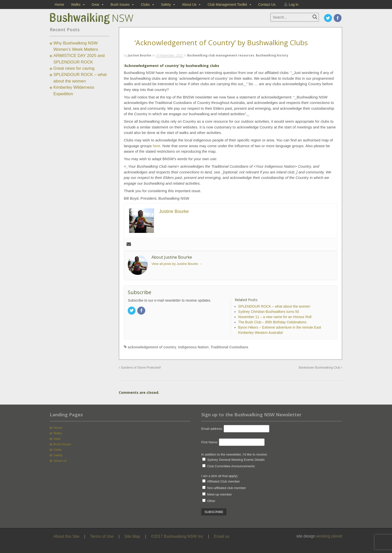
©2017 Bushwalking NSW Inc (177, 536)
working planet (329, 536)
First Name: (210, 442)
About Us (189, 4)
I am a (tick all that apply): (220, 476)
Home (59, 4)
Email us (222, 536)
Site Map (132, 536)
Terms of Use (102, 536)
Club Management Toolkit (227, 4)
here (156, 146)
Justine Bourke (139, 55)
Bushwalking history (272, 55)
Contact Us (267, 4)
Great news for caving (74, 68)
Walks (76, 4)
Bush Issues (120, 4)
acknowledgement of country (152, 347)
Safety (166, 4)
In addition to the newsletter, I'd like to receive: (234, 454)
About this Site (66, 536)
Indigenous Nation (193, 347)
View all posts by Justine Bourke (177, 264)
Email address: (212, 429)
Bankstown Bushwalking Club (320, 368)
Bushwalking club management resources (221, 55)
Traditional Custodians (229, 347)
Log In (294, 4)
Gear (96, 4)
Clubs (145, 4)
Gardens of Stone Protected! (140, 368)
